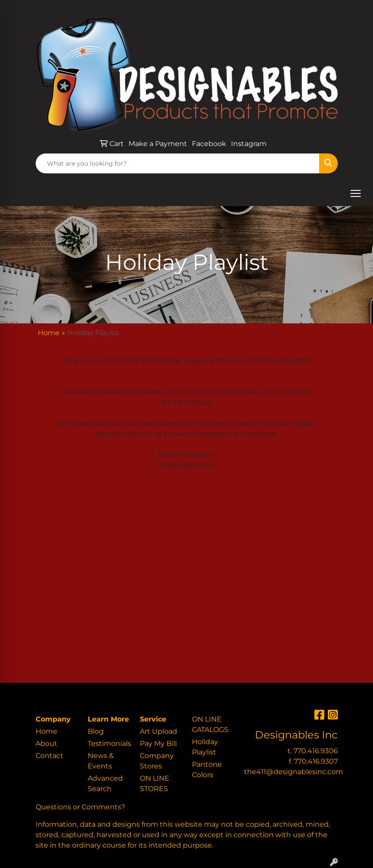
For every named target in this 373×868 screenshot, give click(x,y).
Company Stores (157, 761)
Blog (96, 731)
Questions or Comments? (80, 807)
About (46, 743)
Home (49, 333)
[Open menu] (356, 193)
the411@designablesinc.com (294, 772)
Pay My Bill (158, 743)
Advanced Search (105, 783)
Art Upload (158, 731)
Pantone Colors (207, 770)
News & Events (101, 761)
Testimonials (109, 743)
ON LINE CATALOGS (210, 724)
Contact (50, 756)
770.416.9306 (316, 751)
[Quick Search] (178, 163)
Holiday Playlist (205, 747)
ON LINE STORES (155, 783)
